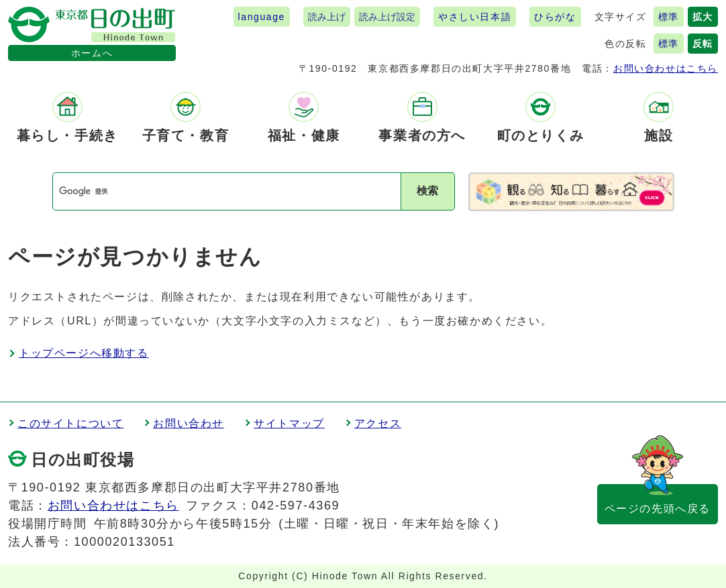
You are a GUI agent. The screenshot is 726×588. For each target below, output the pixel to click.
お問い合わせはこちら (666, 68)
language (262, 17)
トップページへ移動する (84, 353)
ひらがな (555, 17)
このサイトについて (70, 423)
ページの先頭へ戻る (658, 509)
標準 (669, 17)
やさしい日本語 (475, 17)
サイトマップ (289, 423)
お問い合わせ (189, 423)
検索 (427, 191)
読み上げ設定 (387, 17)
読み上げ (327, 17)
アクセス (378, 423)
